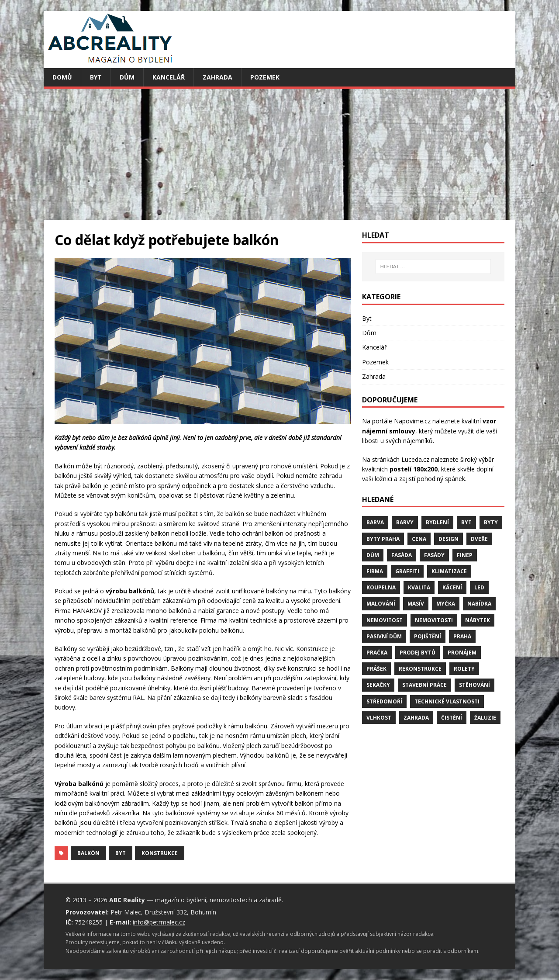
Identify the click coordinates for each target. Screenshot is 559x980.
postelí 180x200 (414, 469)
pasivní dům (384, 636)
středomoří (384, 701)
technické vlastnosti (447, 701)
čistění (452, 718)
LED (479, 587)
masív (416, 604)
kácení (452, 587)
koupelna (381, 587)
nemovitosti (434, 620)
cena (419, 539)
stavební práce (424, 685)
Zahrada (217, 77)
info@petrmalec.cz (159, 922)
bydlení (437, 522)
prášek (376, 669)
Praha (462, 636)
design (449, 539)
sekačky (378, 685)
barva (375, 522)
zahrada (416, 718)
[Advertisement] (279, 154)
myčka (446, 604)
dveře (479, 539)
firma (375, 571)
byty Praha (383, 539)
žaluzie (485, 718)
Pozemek (265, 77)
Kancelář (169, 77)
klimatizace (449, 571)
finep (465, 555)
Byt (96, 77)
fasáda (402, 555)
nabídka (479, 604)
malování (381, 604)
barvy (405, 522)
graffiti (407, 571)
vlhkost (379, 718)
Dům (127, 77)
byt (121, 853)
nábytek (478, 620)
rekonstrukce (420, 669)
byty (491, 522)
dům (373, 555)
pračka (377, 653)
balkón (88, 853)
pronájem (462, 653)
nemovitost (385, 620)
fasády (434, 555)
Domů (62, 77)
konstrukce (160, 853)
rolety (464, 669)
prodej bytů (418, 653)
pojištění (428, 636)
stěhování (474, 685)
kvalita (419, 587)
